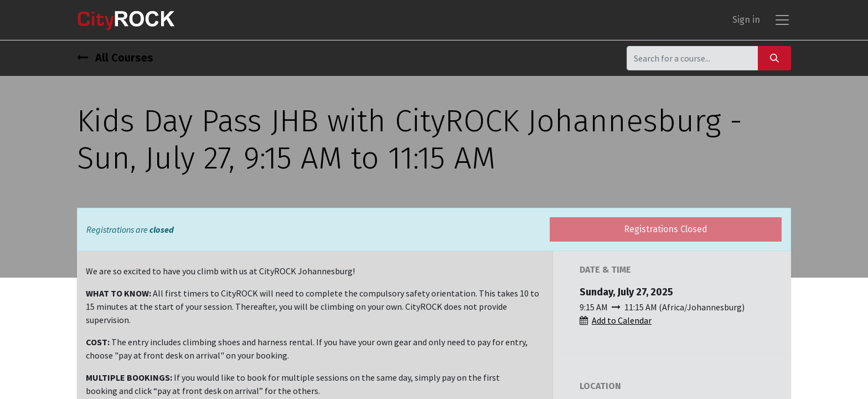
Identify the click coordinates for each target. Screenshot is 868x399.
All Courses (115, 58)
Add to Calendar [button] (622, 320)
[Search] (774, 58)
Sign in (746, 20)
